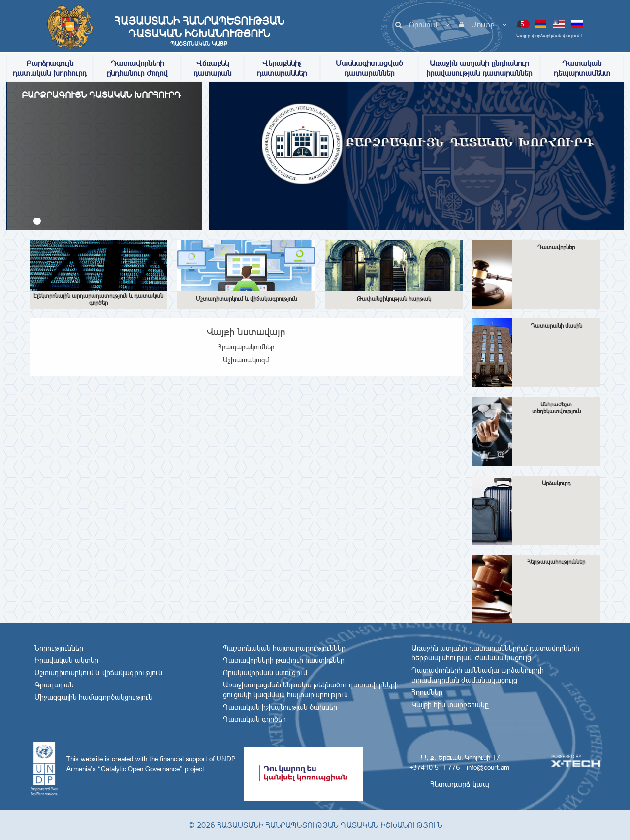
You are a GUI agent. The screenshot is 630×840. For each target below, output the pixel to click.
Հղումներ (427, 692)
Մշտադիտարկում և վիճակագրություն (98, 673)
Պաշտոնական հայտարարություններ (284, 648)
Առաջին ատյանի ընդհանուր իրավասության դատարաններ (479, 68)
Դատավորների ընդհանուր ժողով (137, 68)
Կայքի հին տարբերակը (450, 705)
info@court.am (488, 767)
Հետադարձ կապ (460, 784)
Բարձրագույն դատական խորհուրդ (50, 68)
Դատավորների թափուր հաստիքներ (284, 660)
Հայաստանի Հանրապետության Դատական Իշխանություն (199, 31)
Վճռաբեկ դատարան (212, 68)
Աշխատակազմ (246, 360)
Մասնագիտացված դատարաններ (369, 68)
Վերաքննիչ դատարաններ (282, 68)
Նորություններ (59, 648)
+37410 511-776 (435, 767)
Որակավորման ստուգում (265, 673)
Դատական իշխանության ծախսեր (280, 707)
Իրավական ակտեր (66, 660)
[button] (37, 221)
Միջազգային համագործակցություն (94, 697)
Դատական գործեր (254, 719)
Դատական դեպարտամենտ (582, 68)
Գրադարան (54, 685)
